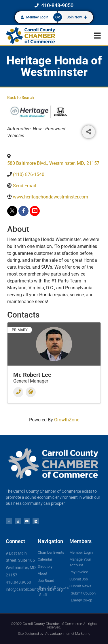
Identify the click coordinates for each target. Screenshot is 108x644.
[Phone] (18, 392)
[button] (97, 36)
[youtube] (35, 211)
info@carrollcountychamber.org (34, 589)
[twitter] (12, 211)
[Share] (89, 132)
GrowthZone (67, 420)
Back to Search (21, 98)
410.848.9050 (18, 582)
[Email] (31, 392)
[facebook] (23, 211)
